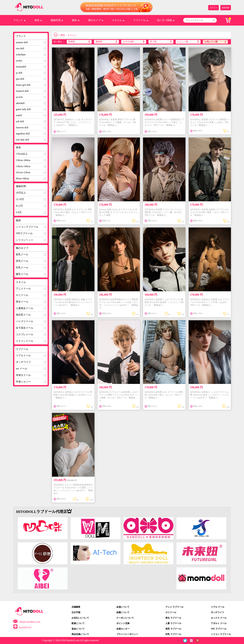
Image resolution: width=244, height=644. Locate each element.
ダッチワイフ (217, 612)
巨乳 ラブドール (173, 634)
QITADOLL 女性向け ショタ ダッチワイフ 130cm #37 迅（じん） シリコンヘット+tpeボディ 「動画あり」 (73, 122)
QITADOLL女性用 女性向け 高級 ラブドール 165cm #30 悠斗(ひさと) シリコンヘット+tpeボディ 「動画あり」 (73, 302)
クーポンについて (125, 618)
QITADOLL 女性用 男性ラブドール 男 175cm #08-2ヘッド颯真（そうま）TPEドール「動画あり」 (118, 122)
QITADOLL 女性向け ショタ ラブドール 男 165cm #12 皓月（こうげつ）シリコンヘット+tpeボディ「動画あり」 (210, 395)
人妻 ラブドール (173, 623)
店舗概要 (76, 607)
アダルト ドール (219, 623)
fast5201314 (25, 627)
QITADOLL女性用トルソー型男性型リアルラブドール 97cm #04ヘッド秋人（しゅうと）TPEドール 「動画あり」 (164, 122)
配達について (78, 623)
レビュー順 (183, 42)
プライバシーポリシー (127, 634)
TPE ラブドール (219, 629)
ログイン (213, 8)
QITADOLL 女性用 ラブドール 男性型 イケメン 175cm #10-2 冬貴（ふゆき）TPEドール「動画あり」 (210, 122)
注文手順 (76, 612)
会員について (123, 607)
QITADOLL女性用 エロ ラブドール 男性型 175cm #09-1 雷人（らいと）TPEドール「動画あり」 (164, 395)
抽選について (123, 612)
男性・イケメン (69, 35)
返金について (78, 629)
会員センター (123, 629)
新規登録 (226, 8)
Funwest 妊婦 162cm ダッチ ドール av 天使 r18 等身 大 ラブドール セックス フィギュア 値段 (119, 212)
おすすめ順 (128, 42)
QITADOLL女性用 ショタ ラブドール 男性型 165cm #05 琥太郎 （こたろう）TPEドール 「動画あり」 (164, 302)
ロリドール (171, 612)
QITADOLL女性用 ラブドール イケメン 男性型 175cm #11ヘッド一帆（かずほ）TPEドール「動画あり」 (164, 212)
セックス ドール (219, 618)
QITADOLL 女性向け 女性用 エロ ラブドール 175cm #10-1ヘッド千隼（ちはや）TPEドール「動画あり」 (210, 302)
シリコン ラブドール (221, 634)
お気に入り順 (211, 42)
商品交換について (80, 634)
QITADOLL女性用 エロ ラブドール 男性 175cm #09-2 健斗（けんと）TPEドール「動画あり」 (73, 212)
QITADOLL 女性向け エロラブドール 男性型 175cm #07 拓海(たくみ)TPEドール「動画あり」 (73, 395)
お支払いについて (80, 618)
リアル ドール (218, 607)
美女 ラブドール (173, 618)
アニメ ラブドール (174, 607)
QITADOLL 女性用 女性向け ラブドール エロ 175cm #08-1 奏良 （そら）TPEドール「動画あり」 (210, 212)
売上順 (153, 42)
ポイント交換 (123, 623)
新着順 (72, 42)
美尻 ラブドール (173, 629)
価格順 (99, 42)
